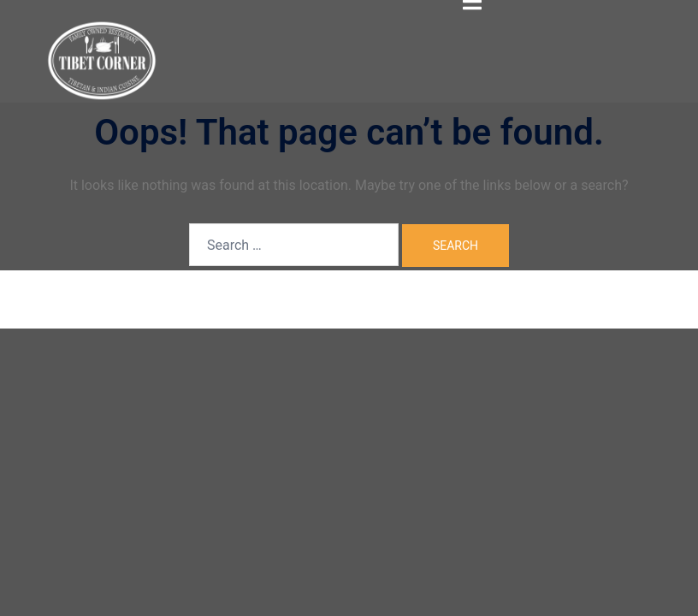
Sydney (315, 298)
